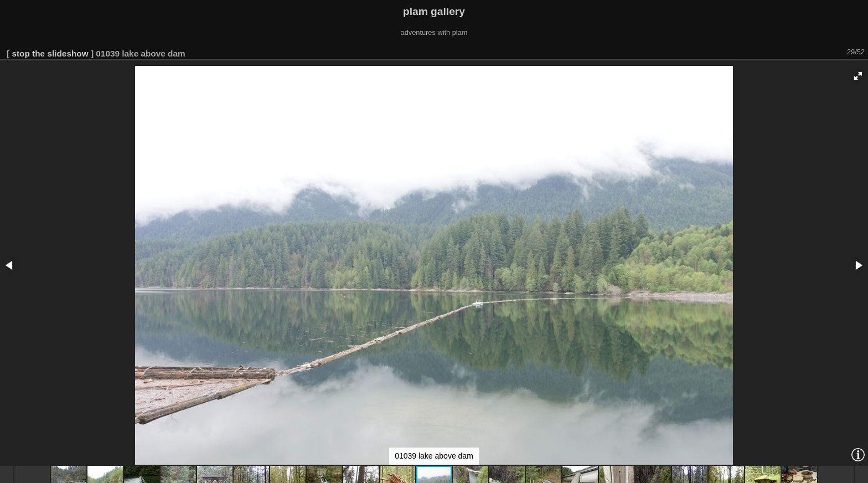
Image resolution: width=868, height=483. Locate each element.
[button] (858, 76)
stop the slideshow (50, 53)
